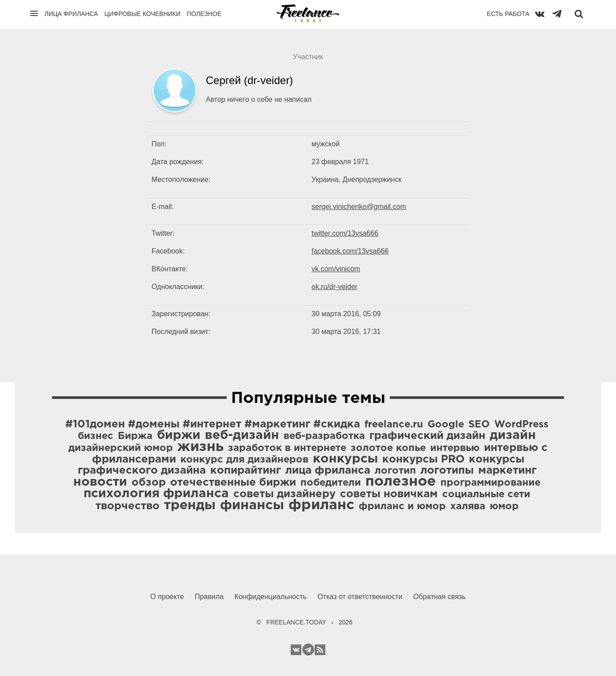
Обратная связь (440, 597)
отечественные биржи (233, 483)
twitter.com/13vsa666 (345, 233)
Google (446, 425)
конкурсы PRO (423, 459)
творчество (128, 506)
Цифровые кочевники (142, 14)
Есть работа (508, 14)
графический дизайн (427, 436)
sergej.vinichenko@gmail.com (359, 207)
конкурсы (345, 459)
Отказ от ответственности (360, 597)
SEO (479, 425)
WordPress (521, 425)
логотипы (447, 471)
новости (100, 482)
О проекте (167, 597)
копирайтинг (246, 471)
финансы (252, 505)
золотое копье (388, 448)
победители (331, 483)
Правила (209, 597)
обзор (149, 483)
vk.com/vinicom (336, 269)
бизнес (96, 436)
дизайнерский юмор (121, 448)
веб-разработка (324, 436)
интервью (455, 448)
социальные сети (486, 495)
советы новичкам (389, 494)
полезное (401, 482)
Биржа (135, 436)
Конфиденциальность (271, 597)
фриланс (321, 505)
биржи (179, 435)
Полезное (204, 14)
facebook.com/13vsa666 (350, 251)
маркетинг (507, 471)
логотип (395, 471)
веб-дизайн (242, 435)
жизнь (200, 447)
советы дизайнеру (284, 494)
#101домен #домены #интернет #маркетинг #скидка (213, 424)
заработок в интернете (287, 448)
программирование (490, 483)
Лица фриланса (71, 14)
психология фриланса (156, 494)
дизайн (513, 435)
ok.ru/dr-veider (334, 287)
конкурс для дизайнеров (244, 460)
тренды (190, 505)
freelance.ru (394, 425)
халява (468, 507)
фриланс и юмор (402, 507)
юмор (504, 507)
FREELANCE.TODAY (296, 622)
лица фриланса (328, 471)
